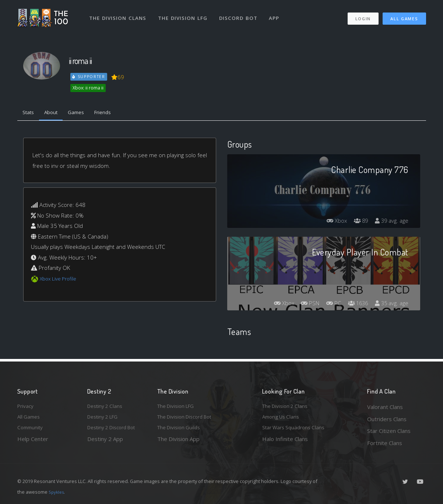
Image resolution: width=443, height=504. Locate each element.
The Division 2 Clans (287, 407)
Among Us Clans (283, 419)
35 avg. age (391, 305)
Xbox (331, 222)
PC (328, 305)
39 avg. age (391, 222)
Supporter (89, 77)
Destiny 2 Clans (107, 407)
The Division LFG (185, 14)
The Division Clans (119, 14)
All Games (404, 15)
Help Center (33, 443)
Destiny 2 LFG (105, 419)
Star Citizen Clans (389, 431)
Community (31, 431)
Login (363, 15)
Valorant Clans (385, 407)
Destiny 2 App (105, 443)
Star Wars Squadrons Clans (296, 431)
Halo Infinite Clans (285, 443)
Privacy (27, 407)
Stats (30, 113)
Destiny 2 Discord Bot (115, 431)
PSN (302, 305)
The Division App (178, 443)
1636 (354, 305)
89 (358, 222)
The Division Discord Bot (189, 419)
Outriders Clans (387, 419)
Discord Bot (241, 14)
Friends (114, 113)
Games (84, 113)
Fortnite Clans (385, 443)
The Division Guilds (181, 431)
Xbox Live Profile (60, 280)
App (278, 14)
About (56, 113)
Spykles (57, 492)
